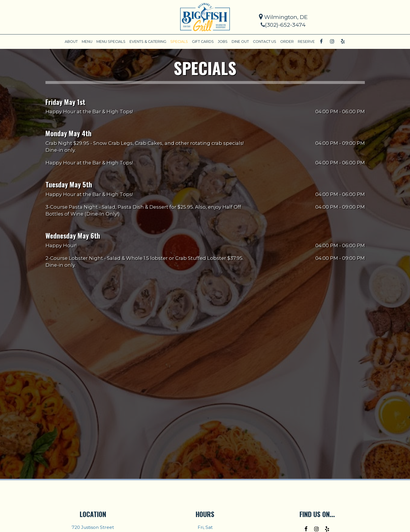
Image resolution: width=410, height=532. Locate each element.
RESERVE (306, 42)
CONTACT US (265, 42)
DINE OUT (240, 42)
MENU (87, 42)
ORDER (287, 42)
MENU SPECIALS (111, 42)
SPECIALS (179, 42)
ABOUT (71, 42)
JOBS (223, 42)
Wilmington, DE (283, 17)
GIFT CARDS (203, 42)
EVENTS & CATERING (148, 42)
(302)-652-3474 (283, 25)
